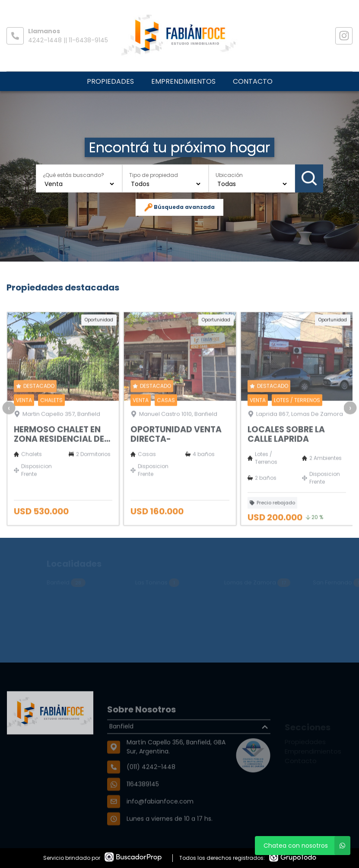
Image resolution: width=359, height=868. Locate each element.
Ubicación (229, 175)
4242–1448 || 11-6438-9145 (68, 40)
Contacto (253, 81)
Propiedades (110, 81)
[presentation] (9, 429)
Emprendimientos (183, 81)
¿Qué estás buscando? (73, 175)
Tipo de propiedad (154, 175)
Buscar (309, 178)
